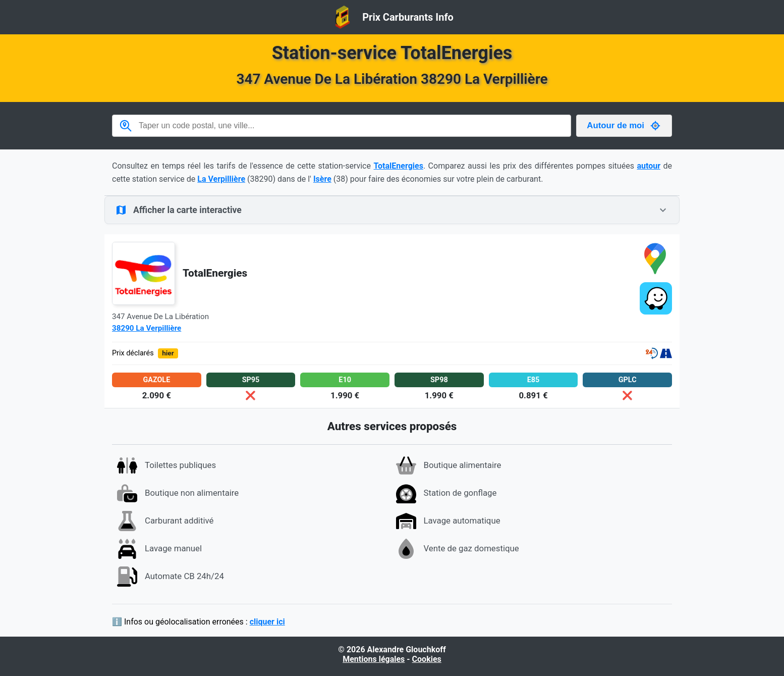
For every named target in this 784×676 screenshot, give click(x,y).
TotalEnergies (399, 166)
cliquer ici (267, 622)
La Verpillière (221, 179)
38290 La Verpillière (147, 328)
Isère (322, 179)
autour (649, 166)
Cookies (427, 659)
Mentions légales (374, 659)
